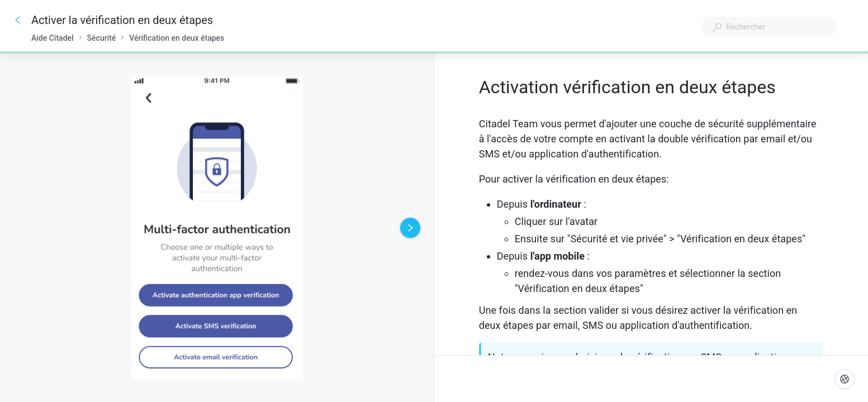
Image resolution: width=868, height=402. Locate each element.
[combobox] (769, 27)
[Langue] (845, 379)
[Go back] (18, 20)
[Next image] (410, 228)
